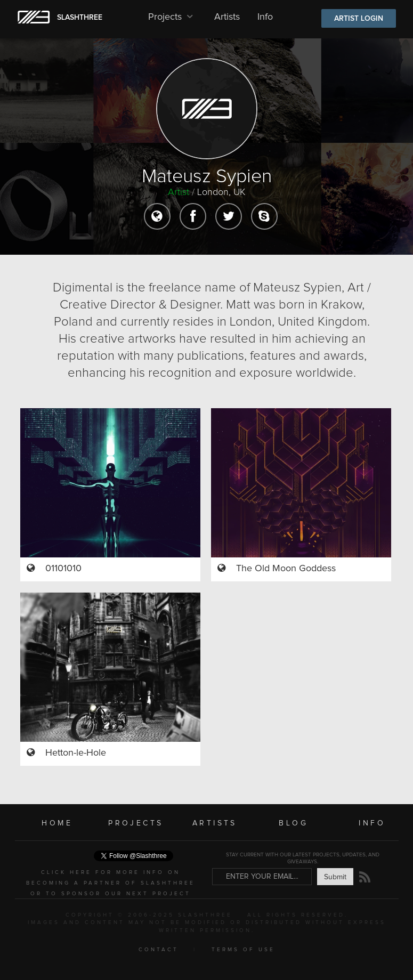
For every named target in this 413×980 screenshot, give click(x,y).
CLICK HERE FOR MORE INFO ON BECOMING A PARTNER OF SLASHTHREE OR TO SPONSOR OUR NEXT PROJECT (111, 883)
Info (265, 17)
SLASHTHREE (80, 18)
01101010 (63, 569)
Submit (335, 877)
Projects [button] (172, 17)
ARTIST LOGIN (359, 19)
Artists (227, 17)
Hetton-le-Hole (76, 753)
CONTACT (159, 950)
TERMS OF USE (243, 950)
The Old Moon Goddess (286, 569)
